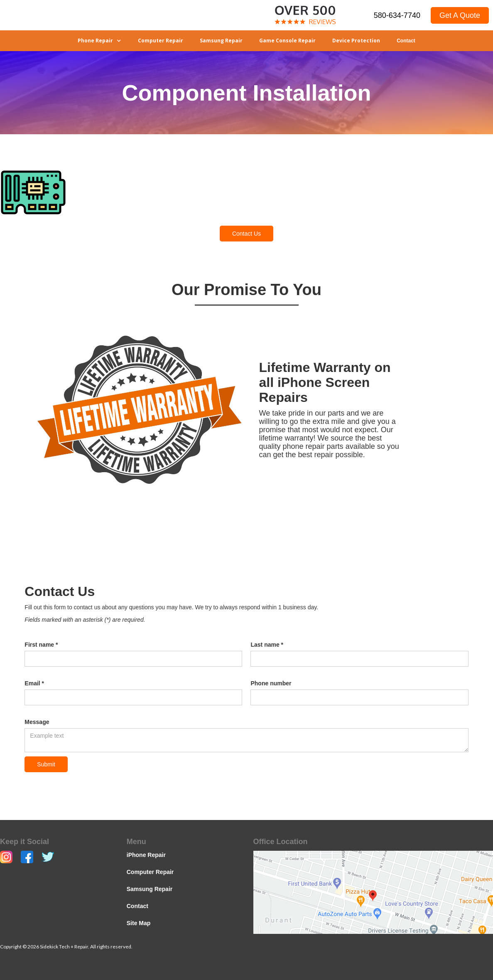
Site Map (139, 923)
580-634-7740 (397, 15)
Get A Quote (460, 15)
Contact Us (247, 234)
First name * (41, 645)
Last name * (267, 645)
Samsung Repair (221, 41)
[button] (99, 41)
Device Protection (356, 41)
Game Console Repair (287, 41)
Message (37, 722)
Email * (34, 683)
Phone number (271, 683)
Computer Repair (161, 41)
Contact (406, 41)
